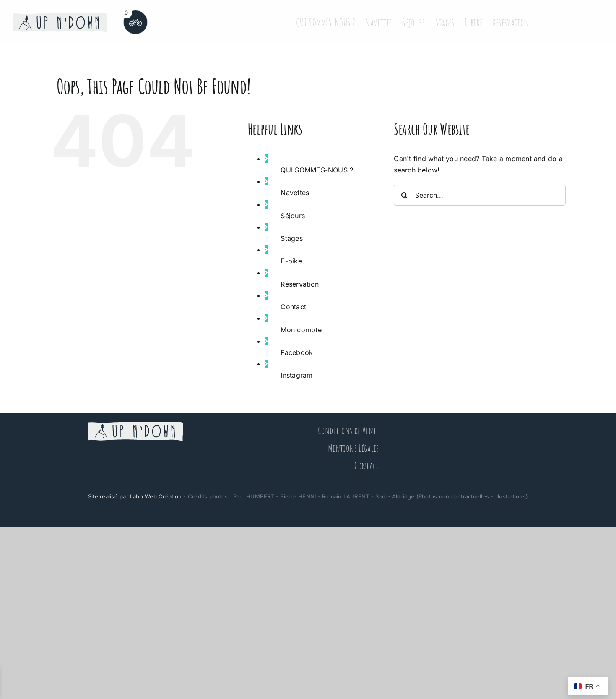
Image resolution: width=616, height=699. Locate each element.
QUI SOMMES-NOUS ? (317, 170)
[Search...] (480, 195)
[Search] (404, 195)
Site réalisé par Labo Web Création (135, 496)
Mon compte (301, 330)
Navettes (295, 193)
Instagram (296, 375)
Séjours (293, 216)
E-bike (291, 261)
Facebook (297, 352)
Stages (291, 238)
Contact (293, 307)
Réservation (300, 284)
